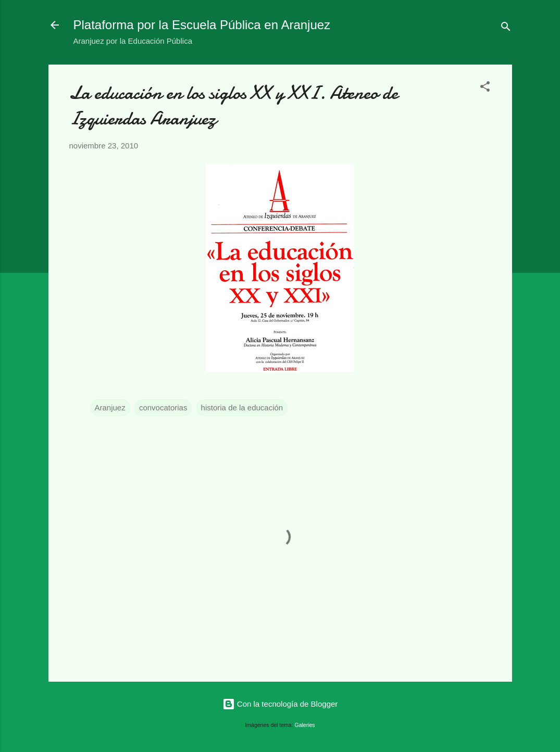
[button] (485, 88)
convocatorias (163, 408)
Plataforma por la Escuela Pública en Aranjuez (202, 25)
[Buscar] (506, 28)
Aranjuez (110, 408)
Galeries (305, 725)
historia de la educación (242, 408)
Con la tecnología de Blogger (280, 704)
